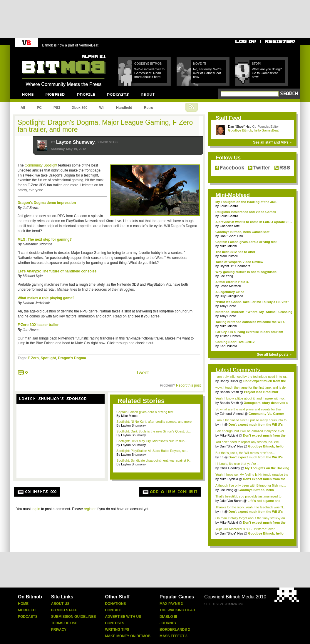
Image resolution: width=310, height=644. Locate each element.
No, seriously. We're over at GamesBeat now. (207, 73)
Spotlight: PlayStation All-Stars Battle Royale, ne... (152, 451)
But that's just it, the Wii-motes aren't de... (245, 453)
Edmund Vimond (232, 414)
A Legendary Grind (230, 292)
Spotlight (48, 358)
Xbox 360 (80, 108)
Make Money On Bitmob (128, 636)
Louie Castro (229, 206)
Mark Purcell (229, 256)
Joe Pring (227, 490)
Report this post (188, 385)
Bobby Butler (229, 381)
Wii (102, 108)
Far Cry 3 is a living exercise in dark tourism (249, 332)
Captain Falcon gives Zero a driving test (145, 412)
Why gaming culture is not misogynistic (246, 272)
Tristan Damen (230, 336)
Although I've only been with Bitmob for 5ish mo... (251, 485)
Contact (113, 610)
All (23, 108)
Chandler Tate (230, 226)
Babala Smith (229, 392)
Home (23, 604)
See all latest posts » (274, 355)
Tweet (142, 373)
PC (39, 108)
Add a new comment (174, 492)
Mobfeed (27, 610)
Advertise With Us (123, 617)
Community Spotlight (41, 165)
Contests (114, 623)
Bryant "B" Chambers (235, 266)
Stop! (256, 64)
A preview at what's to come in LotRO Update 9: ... (254, 222)
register (90, 509)
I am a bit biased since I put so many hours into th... (252, 420)
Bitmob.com (35, 53)
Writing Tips (117, 630)
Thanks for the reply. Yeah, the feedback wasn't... (250, 507)
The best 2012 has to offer (235, 252)
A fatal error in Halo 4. (232, 282)
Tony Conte (228, 306)
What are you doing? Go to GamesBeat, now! (267, 73)
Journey (168, 623)
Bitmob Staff (64, 610)
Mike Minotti (228, 246)
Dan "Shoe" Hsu (240, 127)
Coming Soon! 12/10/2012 (235, 342)
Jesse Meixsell (230, 286)
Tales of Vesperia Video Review (239, 262)
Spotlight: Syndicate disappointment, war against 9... (154, 460)
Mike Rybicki (229, 435)
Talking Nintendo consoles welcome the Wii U (250, 322)
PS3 (57, 108)
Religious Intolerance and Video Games (246, 212)
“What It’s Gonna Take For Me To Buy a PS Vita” (252, 302)
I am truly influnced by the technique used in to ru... (252, 377)
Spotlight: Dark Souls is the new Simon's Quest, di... (154, 431)
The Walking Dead (177, 610)
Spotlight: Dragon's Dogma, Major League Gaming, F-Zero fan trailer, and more (105, 126)
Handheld (124, 108)
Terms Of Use (64, 623)
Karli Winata (228, 346)
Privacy (59, 630)
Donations (115, 604)
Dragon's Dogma (72, 358)
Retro (149, 108)
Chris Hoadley (230, 468)
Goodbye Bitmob (148, 64)
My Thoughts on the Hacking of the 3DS (246, 202)
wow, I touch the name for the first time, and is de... (252, 387)
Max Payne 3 (171, 604)
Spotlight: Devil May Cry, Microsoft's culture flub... (152, 441)
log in (36, 509)
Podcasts (28, 617)
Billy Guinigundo (232, 296)
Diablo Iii (168, 617)
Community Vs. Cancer (266, 414)
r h (222, 425)
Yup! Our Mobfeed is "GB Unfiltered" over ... (247, 529)
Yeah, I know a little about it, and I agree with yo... (251, 398)
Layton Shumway (76, 142)
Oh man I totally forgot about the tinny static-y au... (252, 518)
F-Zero (33, 358)
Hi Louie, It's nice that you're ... (237, 464)
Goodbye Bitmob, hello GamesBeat (253, 130)
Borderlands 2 (175, 630)
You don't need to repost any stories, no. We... (248, 442)
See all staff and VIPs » (272, 142)
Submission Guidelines (74, 617)
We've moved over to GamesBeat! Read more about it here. (149, 73)
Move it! (200, 64)
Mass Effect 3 (174, 636)
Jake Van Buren (231, 501)
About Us (60, 604)
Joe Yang (226, 276)
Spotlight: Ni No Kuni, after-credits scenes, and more (154, 422)
